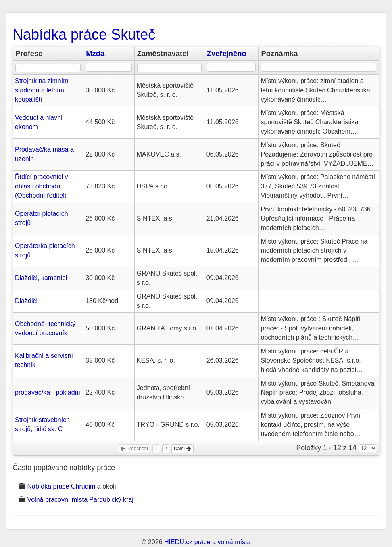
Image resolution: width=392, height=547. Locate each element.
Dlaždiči (26, 301)
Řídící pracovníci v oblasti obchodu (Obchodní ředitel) (42, 186)
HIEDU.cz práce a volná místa (207, 542)
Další (182, 449)
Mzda (95, 53)
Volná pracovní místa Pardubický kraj (80, 500)
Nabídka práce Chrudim (61, 486)
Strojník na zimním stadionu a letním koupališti (42, 90)
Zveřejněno (227, 53)
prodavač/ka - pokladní (48, 392)
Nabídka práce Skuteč (84, 34)
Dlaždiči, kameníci (41, 278)
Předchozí (134, 449)
